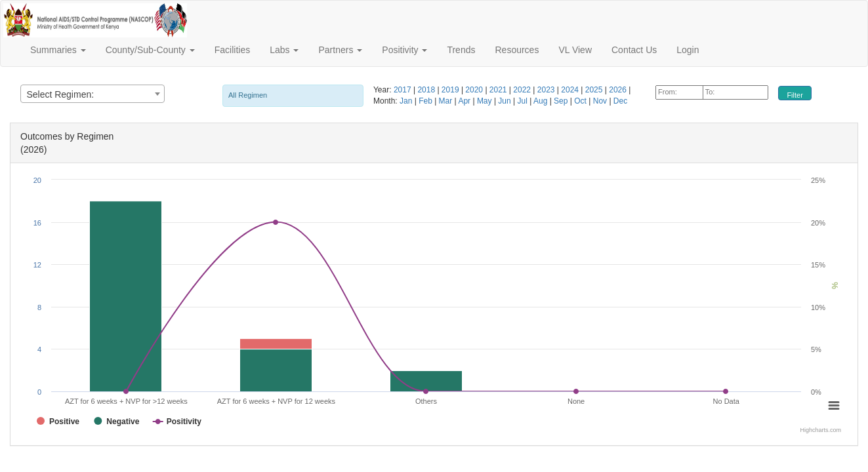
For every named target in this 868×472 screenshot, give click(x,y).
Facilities (232, 50)
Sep (562, 101)
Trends (461, 50)
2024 (571, 90)
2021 (499, 90)
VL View (575, 50)
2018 (427, 90)
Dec (620, 101)
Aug (542, 101)
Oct (581, 101)
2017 (403, 90)
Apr (465, 101)
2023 (547, 90)
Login (688, 50)
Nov (601, 101)
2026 (619, 90)
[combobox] (93, 94)
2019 (451, 90)
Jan (407, 101)
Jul (523, 101)
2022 (523, 90)
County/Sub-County (150, 50)
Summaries (58, 50)
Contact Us (634, 50)
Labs (284, 50)
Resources (517, 50)
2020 (475, 90)
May (486, 101)
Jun (506, 101)
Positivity (404, 50)
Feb (426, 101)
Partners (340, 50)
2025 (595, 90)
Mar (447, 101)
